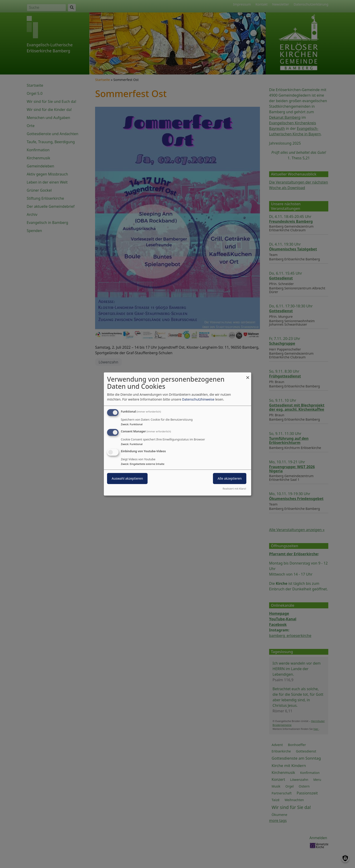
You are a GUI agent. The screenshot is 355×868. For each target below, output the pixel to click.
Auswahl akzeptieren (127, 478)
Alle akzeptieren (230, 478)
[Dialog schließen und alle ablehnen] (248, 375)
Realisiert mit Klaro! (234, 489)
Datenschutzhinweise (198, 399)
